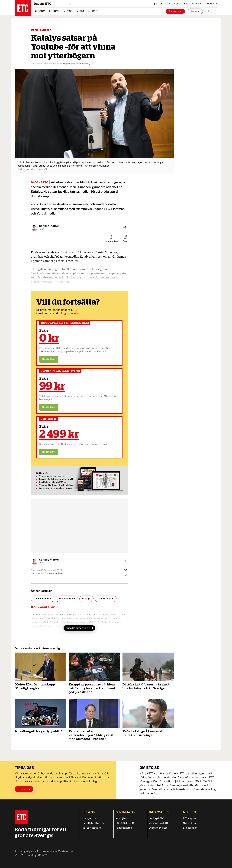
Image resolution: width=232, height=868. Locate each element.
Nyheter (39, 11)
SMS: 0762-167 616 (93, 823)
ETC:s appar (190, 818)
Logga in (195, 11)
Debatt (93, 11)
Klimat (67, 11)
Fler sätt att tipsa (91, 828)
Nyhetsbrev (190, 823)
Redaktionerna (124, 828)
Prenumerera (175, 11)
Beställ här (49, 359)
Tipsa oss (24, 789)
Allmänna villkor (158, 828)
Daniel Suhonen (41, 30)
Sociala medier (67, 599)
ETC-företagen (193, 4)
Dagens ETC (53, 4)
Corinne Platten (49, 226)
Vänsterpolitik (106, 599)
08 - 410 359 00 (125, 823)
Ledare (54, 11)
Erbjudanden (190, 828)
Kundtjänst (122, 818)
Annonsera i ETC (159, 823)
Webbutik (212, 4)
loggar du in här (71, 313)
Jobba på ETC (157, 818)
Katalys (86, 599)
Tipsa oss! (158, 4)
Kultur (80, 11)
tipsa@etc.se (89, 818)
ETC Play (174, 4)
